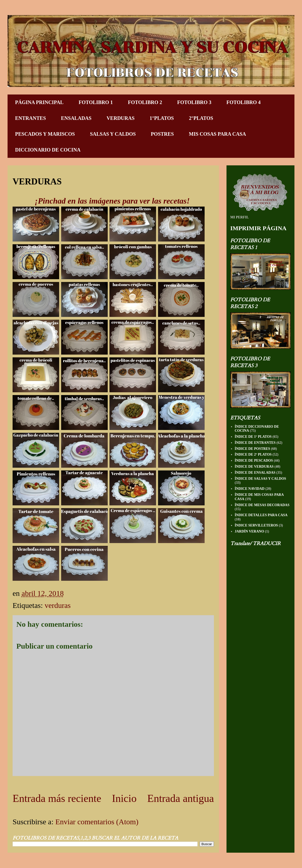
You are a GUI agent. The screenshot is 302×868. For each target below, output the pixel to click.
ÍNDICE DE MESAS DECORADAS (262, 505)
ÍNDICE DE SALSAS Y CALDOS (260, 479)
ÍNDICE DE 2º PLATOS (253, 454)
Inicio (124, 798)
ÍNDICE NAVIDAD (250, 489)
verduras (58, 605)
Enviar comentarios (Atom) (97, 822)
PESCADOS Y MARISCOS (45, 134)
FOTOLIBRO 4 (244, 102)
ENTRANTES (30, 118)
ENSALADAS (76, 118)
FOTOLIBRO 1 (96, 102)
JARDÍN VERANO (250, 531)
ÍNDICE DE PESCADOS (254, 461)
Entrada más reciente (57, 798)
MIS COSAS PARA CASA (218, 134)
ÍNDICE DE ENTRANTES (255, 443)
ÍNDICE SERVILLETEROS (256, 525)
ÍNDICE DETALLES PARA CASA (261, 515)
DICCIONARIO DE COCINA (48, 150)
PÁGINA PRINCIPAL (39, 102)
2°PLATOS (201, 118)
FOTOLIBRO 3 (194, 102)
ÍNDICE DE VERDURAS (254, 467)
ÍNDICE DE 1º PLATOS (253, 437)
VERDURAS (120, 118)
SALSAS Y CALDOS (113, 134)
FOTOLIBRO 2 (145, 102)
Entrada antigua (181, 798)
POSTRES (162, 134)
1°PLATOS (162, 118)
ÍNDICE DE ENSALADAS (255, 473)
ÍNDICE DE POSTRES (253, 449)
